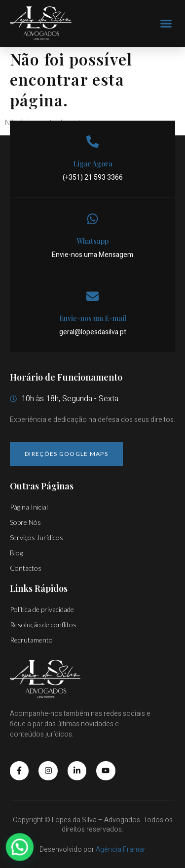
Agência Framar (121, 850)
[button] (166, 24)
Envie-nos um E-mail (93, 318)
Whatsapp (92, 241)
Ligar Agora (93, 164)
